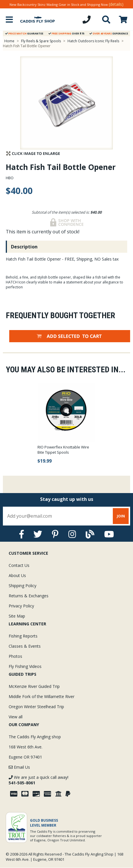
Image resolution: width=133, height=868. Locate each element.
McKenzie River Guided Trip (34, 686)
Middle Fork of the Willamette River (42, 696)
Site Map (17, 616)
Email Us (19, 767)
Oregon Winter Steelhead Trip (36, 707)
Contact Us (19, 565)
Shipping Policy (23, 586)
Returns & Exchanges (29, 596)
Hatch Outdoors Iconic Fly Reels (93, 41)
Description (24, 247)
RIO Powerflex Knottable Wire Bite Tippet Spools (63, 450)
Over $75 (66, 33)
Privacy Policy (21, 606)
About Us (17, 575)
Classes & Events (25, 646)
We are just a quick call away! (39, 780)
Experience (109, 33)
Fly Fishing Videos (25, 666)
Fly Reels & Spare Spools (41, 41)
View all (16, 717)
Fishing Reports (23, 636)
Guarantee (24, 33)
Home (9, 41)
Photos (15, 656)
